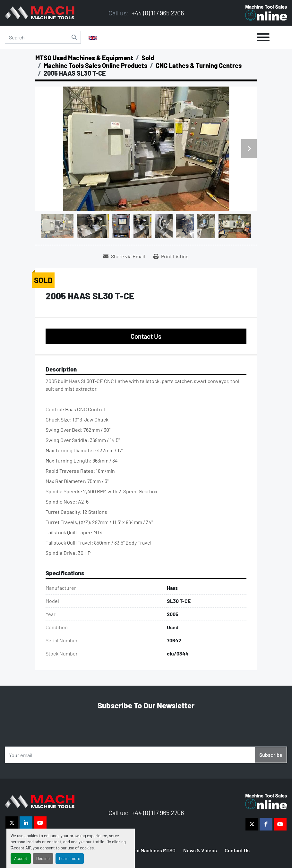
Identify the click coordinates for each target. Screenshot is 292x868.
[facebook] (266, 824)
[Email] (146, 755)
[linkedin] (26, 823)
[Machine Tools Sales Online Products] (95, 65)
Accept (21, 858)
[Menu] (263, 37)
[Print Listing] (171, 256)
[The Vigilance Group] (40, 801)
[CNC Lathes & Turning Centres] (199, 65)
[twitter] (12, 823)
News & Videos (200, 850)
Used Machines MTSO (152, 850)
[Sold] (148, 58)
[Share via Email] (124, 256)
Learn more (70, 858)
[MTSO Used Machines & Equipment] (84, 58)
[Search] (43, 37)
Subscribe (271, 755)
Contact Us (146, 336)
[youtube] (40, 823)
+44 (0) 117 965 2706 (157, 13)
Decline (43, 858)
